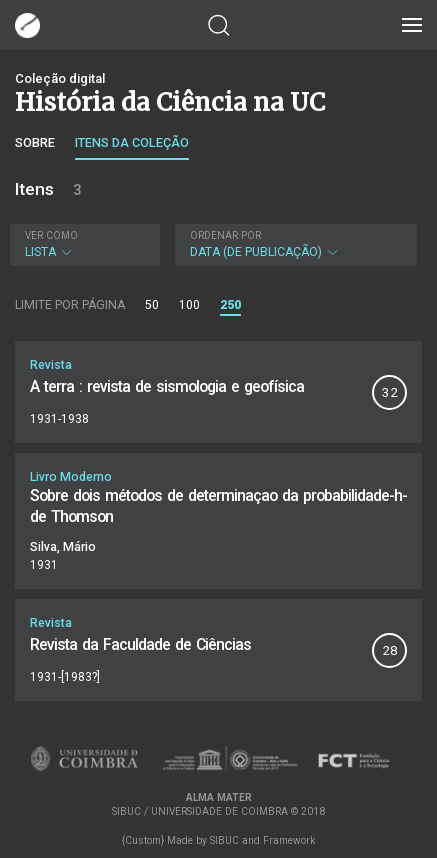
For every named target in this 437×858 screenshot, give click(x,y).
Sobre (35, 142)
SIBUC (224, 840)
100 (189, 305)
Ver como (51, 235)
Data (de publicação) (293, 244)
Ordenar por (225, 235)
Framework (289, 840)
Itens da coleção (132, 142)
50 (152, 305)
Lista (82, 244)
